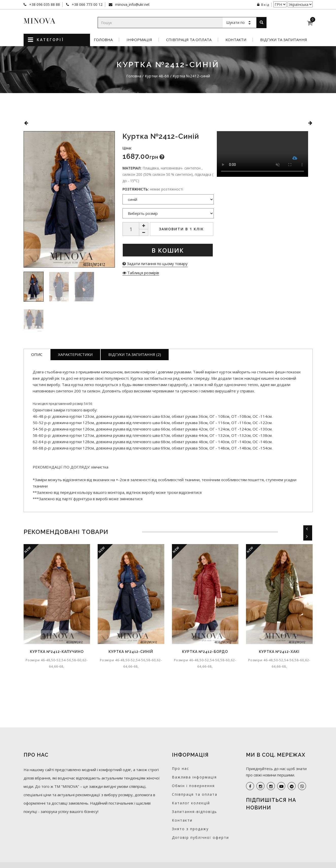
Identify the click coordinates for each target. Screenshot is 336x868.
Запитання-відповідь (194, 812)
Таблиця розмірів (141, 273)
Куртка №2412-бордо (205, 652)
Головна (103, 40)
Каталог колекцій (191, 803)
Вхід (263, 5)
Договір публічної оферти (200, 837)
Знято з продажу (190, 829)
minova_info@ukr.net (132, 4)
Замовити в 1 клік (181, 229)
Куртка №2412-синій (131, 652)
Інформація (139, 40)
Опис (37, 354)
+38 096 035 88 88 (44, 4)
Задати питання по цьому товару (155, 264)
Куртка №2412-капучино (57, 652)
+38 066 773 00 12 (87, 4)
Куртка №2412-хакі (279, 652)
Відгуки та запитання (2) (135, 354)
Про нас (181, 768)
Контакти (236, 40)
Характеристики (75, 354)
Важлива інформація (194, 777)
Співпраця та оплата (189, 40)
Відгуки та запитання (284, 40)
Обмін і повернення (193, 786)
